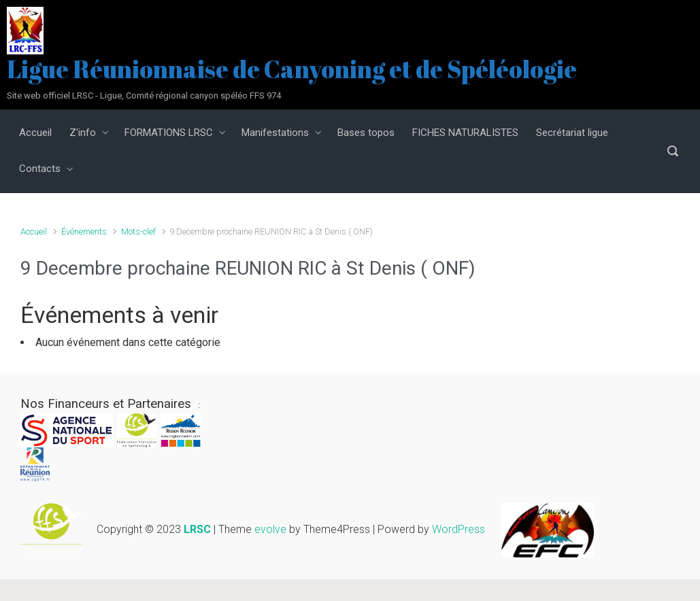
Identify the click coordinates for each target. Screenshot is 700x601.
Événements (84, 231)
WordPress (459, 530)
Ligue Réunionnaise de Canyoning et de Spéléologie (292, 69)
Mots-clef (138, 231)
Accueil (34, 231)
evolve (270, 530)
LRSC (197, 530)
